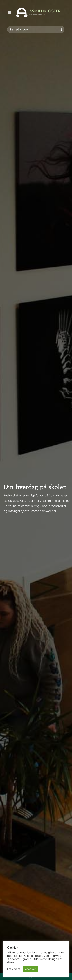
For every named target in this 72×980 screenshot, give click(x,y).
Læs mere (14, 969)
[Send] (60, 29)
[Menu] (9, 12)
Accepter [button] (30, 969)
